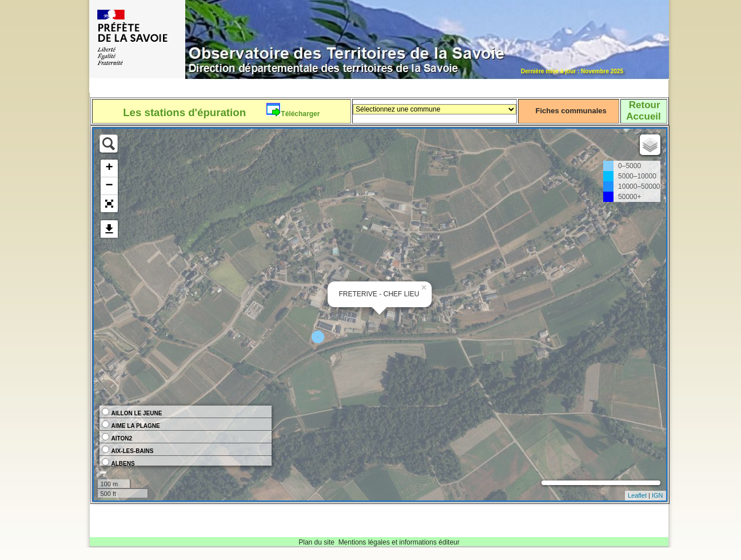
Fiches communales (571, 111)
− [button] (109, 186)
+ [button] (109, 168)
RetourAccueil (643, 111)
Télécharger (300, 114)
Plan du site (316, 542)
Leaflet (637, 495)
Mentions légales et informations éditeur (399, 542)
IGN (658, 495)
